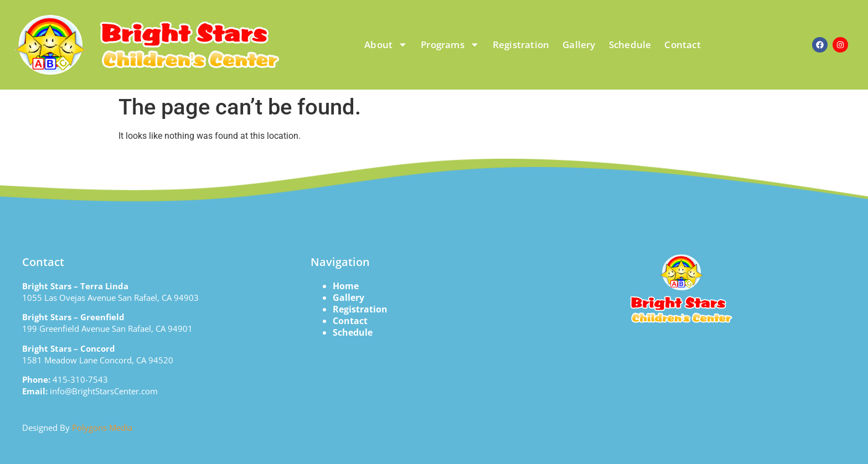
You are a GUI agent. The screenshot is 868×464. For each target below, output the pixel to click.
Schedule (630, 45)
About (386, 45)
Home (346, 286)
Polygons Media (102, 427)
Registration (521, 45)
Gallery (579, 45)
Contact (682, 45)
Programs (450, 45)
